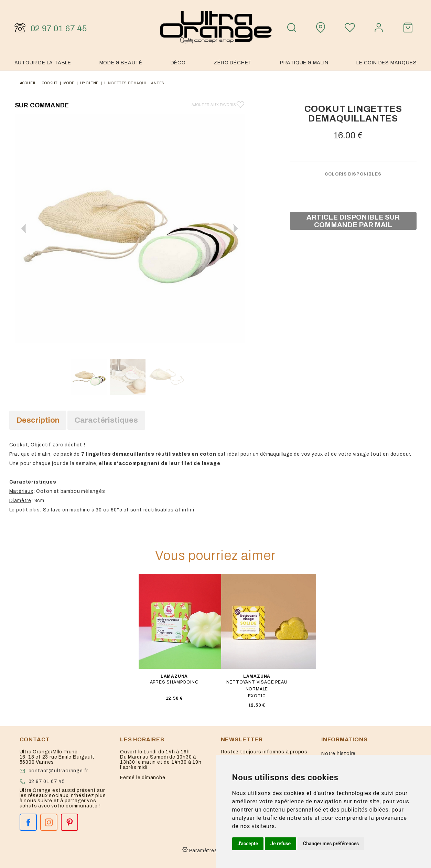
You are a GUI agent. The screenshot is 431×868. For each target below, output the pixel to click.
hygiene (90, 83)
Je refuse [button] (281, 844)
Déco (178, 63)
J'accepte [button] (248, 844)
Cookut (50, 83)
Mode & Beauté (121, 63)
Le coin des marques (386, 63)
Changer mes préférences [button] (331, 844)
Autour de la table (43, 63)
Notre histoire (338, 754)
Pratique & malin (304, 63)
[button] (236, 229)
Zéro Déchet (233, 63)
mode (69, 83)
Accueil (28, 83)
